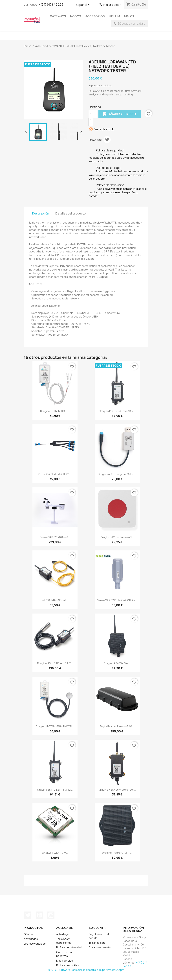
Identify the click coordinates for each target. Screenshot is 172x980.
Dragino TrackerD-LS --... (117, 853)
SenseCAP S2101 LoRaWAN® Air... (117, 600)
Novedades (31, 939)
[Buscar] (129, 23)
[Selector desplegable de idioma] (83, 5)
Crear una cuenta (100, 947)
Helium (114, 16)
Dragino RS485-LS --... (117, 663)
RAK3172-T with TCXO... (55, 853)
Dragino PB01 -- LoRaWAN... (117, 537)
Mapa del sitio (65, 961)
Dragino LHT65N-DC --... (55, 411)
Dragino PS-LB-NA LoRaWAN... (117, 411)
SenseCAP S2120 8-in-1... (55, 537)
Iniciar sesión (97, 943)
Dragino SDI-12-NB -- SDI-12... (55, 790)
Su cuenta (97, 928)
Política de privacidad (69, 947)
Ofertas (29, 934)
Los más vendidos (35, 944)
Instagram (51, 915)
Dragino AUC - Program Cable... (117, 474)
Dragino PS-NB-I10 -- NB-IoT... (55, 663)
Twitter (28, 915)
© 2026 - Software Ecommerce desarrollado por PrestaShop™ (86, 970)
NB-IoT (129, 16)
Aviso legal (63, 934)
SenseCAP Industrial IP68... (55, 474)
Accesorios (95, 16)
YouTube (39, 915)
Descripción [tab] (41, 213)
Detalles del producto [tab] (70, 213)
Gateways (58, 16)
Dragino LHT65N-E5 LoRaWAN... (55, 726)
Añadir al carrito (120, 114)
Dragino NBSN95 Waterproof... (117, 790)
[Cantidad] (93, 114)
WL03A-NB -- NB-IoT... (55, 600)
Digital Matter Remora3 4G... (117, 726)
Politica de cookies (68, 965)
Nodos (76, 16)
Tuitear (107, 140)
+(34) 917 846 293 (51, 5)
